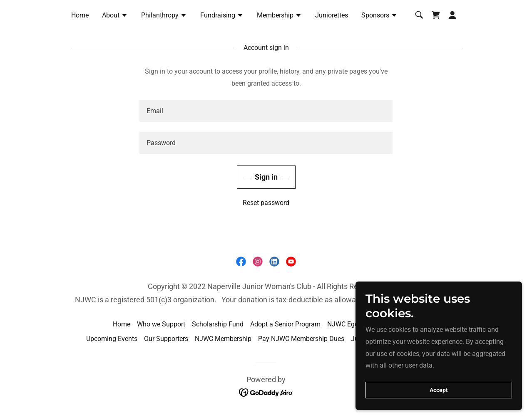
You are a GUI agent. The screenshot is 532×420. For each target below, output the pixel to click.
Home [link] (80, 15)
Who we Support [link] (161, 324)
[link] (436, 15)
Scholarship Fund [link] (218, 324)
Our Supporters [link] (166, 339)
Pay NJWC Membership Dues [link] (301, 339)
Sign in (266, 177)
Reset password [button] (266, 203)
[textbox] (266, 111)
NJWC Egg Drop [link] (351, 324)
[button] (115, 16)
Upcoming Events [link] (112, 339)
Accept (439, 390)
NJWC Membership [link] (223, 339)
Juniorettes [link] (332, 15)
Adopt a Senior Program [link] (285, 324)
